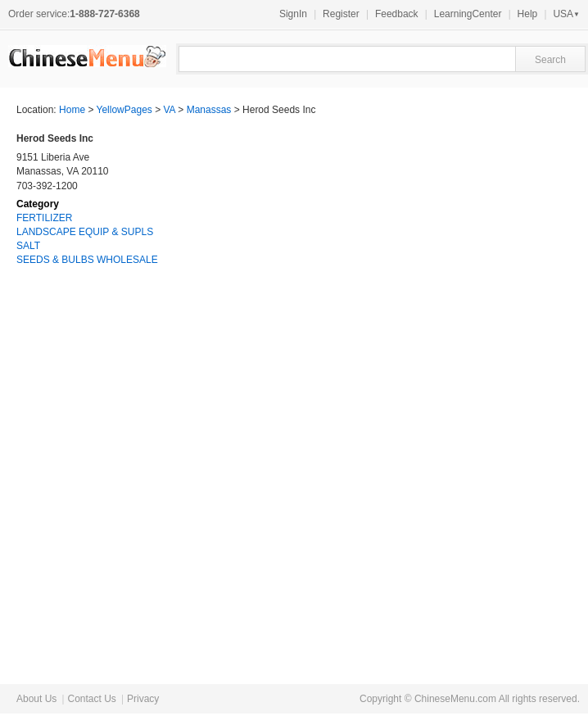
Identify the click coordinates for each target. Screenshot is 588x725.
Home (72, 110)
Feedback (397, 14)
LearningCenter (468, 14)
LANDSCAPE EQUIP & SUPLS (85, 232)
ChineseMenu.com (455, 699)
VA (170, 110)
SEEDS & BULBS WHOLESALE (87, 260)
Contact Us (91, 699)
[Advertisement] (449, 401)
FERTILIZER (44, 218)
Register (341, 14)
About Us (36, 699)
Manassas (209, 110)
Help (528, 14)
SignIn (293, 14)
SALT (28, 246)
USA (566, 14)
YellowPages (124, 110)
